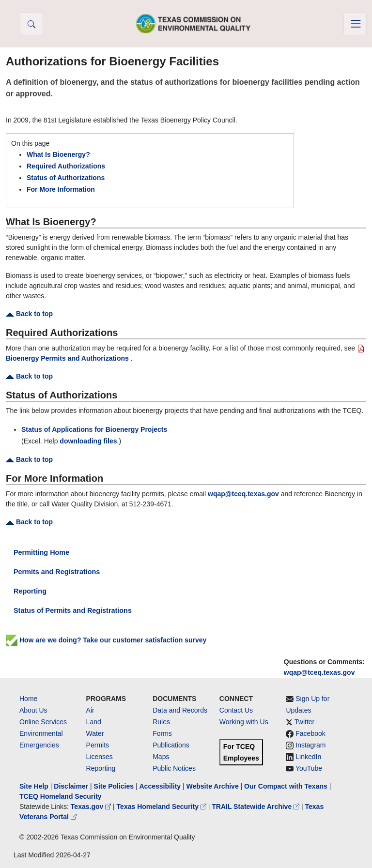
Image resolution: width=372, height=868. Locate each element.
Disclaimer (71, 786)
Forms (162, 733)
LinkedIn (308, 757)
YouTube (309, 768)
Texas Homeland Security (163, 807)
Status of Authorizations (66, 178)
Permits (98, 745)
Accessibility (161, 786)
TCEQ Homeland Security (61, 796)
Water (95, 733)
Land (94, 722)
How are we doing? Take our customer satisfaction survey (106, 640)
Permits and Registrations (57, 572)
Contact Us (236, 710)
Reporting (30, 591)
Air (90, 710)
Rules (161, 722)
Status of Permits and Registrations (73, 610)
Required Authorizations (66, 166)
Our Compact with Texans (286, 786)
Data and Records (180, 710)
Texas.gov (92, 807)
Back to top (29, 314)
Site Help (34, 786)
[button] (31, 24)
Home (28, 699)
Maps (161, 757)
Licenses (100, 757)
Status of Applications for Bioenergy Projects (94, 429)
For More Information (61, 189)
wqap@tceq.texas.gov (319, 672)
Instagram (310, 745)
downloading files (88, 441)
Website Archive (213, 786)
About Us (33, 710)
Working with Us (244, 722)
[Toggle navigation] (355, 24)
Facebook (310, 733)
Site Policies (114, 786)
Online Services (43, 722)
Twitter (304, 722)
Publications (171, 745)
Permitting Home (41, 552)
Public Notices (174, 768)
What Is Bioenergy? (58, 154)
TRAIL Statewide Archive (256, 807)
